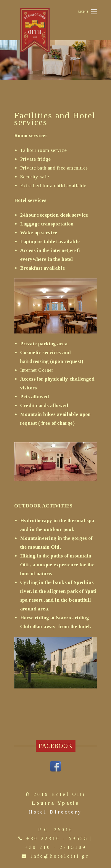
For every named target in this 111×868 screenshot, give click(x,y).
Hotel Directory (55, 812)
